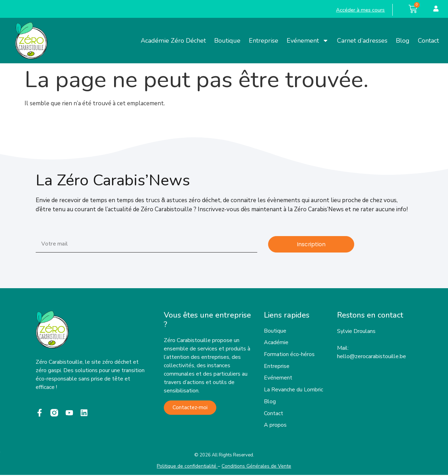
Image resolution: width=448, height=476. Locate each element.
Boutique (227, 41)
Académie (276, 343)
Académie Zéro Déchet (173, 41)
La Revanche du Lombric (293, 391)
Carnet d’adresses (362, 41)
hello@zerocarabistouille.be (372, 356)
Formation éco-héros (289, 355)
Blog (403, 41)
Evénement (308, 41)
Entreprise (264, 41)
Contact (428, 41)
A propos (275, 426)
